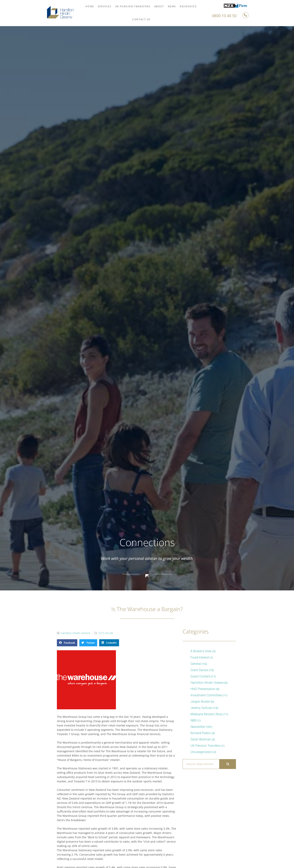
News (172, 6)
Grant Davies (199, 670)
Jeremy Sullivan (202, 708)
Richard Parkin (201, 733)
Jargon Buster (200, 702)
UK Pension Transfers (133, 6)
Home (90, 6)
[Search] (227, 764)
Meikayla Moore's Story (207, 714)
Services (105, 6)
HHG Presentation (203, 689)
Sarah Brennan (201, 739)
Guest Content (200, 676)
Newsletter (198, 727)
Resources (188, 6)
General (196, 664)
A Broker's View (201, 651)
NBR (194, 720)
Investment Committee (206, 695)
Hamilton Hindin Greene (207, 683)
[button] (67, 643)
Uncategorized (201, 752)
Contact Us (141, 19)
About (159, 6)
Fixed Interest (200, 657)
